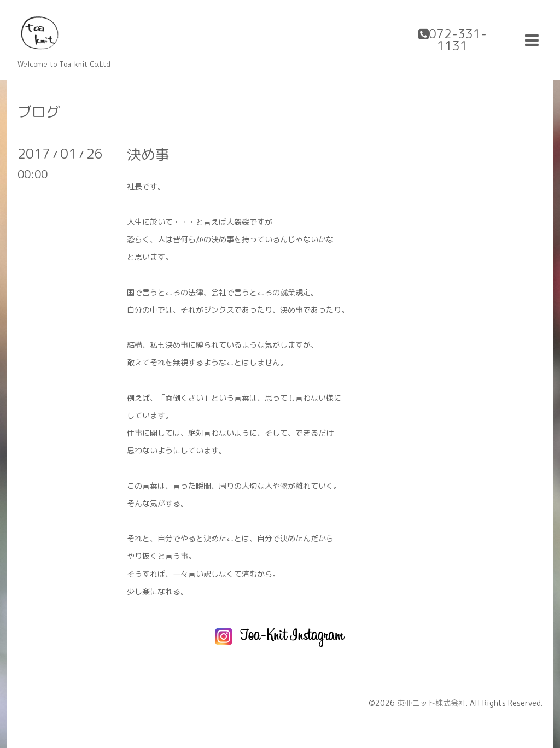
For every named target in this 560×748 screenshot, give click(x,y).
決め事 (148, 154)
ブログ (39, 112)
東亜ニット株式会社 (431, 703)
